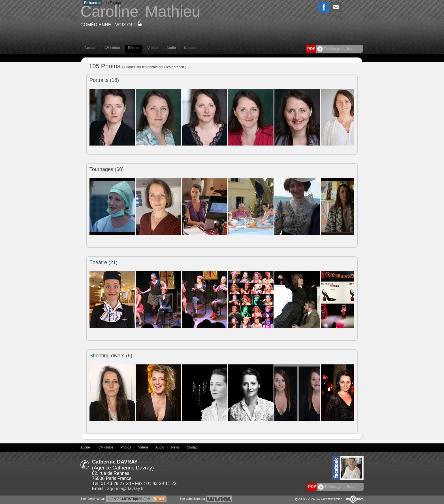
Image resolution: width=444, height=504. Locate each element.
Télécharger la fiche (335, 49)
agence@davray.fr (125, 489)
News (176, 447)
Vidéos (153, 48)
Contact (190, 48)
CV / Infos (112, 48)
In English (113, 3)
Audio (171, 48)
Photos (134, 48)
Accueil (90, 48)
